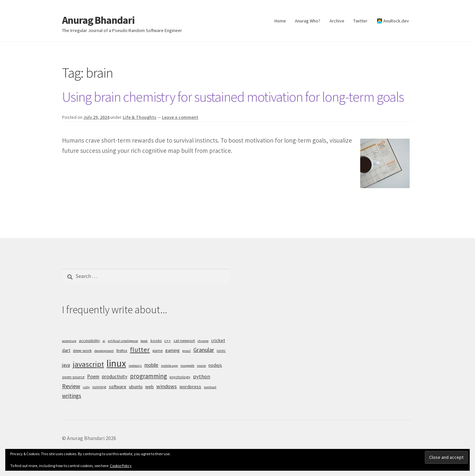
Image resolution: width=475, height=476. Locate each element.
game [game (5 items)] (158, 350)
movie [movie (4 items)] (201, 366)
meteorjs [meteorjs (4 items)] (135, 366)
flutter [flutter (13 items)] (140, 350)
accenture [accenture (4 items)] (69, 341)
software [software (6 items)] (118, 387)
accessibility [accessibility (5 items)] (89, 340)
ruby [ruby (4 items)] (86, 387)
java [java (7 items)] (66, 365)
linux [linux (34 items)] (116, 363)
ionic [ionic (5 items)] (221, 350)
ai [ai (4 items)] (104, 341)
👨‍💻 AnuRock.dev (393, 21)
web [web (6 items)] (149, 387)
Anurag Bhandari (98, 20)
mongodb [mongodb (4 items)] (187, 366)
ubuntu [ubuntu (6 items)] (136, 387)
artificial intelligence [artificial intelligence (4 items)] (123, 341)
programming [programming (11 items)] (148, 376)
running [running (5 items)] (99, 387)
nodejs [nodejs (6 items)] (215, 365)
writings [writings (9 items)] (72, 396)
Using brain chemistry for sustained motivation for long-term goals (233, 97)
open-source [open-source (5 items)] (73, 377)
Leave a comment (180, 117)
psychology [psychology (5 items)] (180, 377)
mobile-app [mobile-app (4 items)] (169, 366)
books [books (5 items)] (156, 340)
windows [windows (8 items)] (167, 386)
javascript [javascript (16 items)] (88, 364)
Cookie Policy (121, 466)
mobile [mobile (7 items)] (151, 365)
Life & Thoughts (140, 117)
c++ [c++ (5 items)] (168, 340)
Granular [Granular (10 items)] (204, 350)
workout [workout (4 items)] (210, 387)
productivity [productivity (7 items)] (115, 376)
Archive (337, 21)
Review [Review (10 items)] (71, 386)
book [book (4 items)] (144, 341)
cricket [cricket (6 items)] (218, 340)
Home (280, 21)
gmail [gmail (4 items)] (187, 351)
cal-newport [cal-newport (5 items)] (184, 340)
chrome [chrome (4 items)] (203, 341)
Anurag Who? (308, 21)
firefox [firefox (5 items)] (122, 350)
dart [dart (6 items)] (66, 350)
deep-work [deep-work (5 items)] (82, 350)
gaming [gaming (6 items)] (173, 350)
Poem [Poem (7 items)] (93, 376)
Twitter (360, 21)
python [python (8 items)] (202, 376)
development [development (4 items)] (104, 351)
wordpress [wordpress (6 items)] (190, 387)
